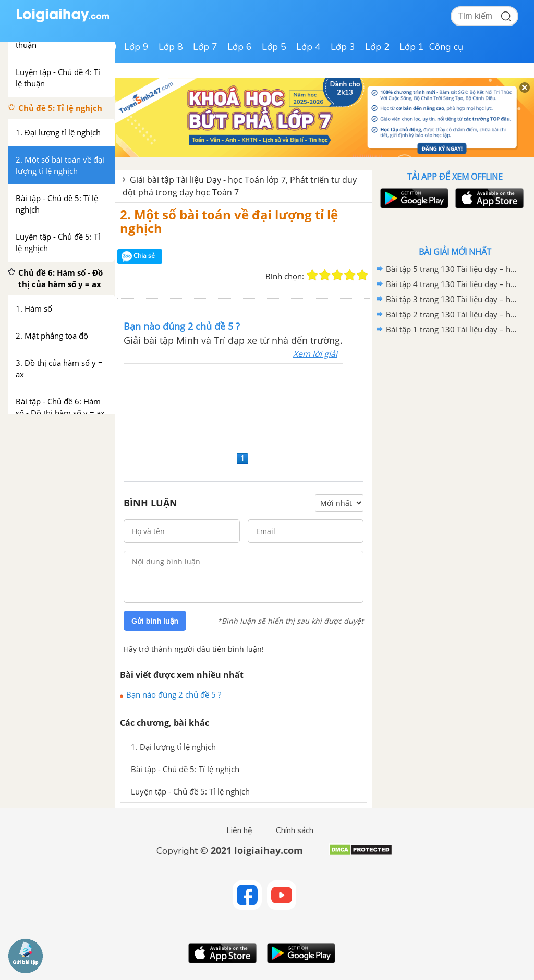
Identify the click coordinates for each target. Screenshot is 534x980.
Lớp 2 (377, 47)
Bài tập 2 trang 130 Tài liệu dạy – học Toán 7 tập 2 (453, 314)
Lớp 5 (274, 47)
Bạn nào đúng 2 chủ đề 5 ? (174, 694)
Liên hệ (239, 830)
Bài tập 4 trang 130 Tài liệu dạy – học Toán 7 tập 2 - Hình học (453, 284)
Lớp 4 (308, 47)
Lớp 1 (412, 47)
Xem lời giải (315, 354)
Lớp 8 (171, 47)
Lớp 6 (240, 47)
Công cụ (446, 47)
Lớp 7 (205, 47)
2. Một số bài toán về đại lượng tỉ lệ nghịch (229, 221)
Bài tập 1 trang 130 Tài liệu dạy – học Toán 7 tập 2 (453, 329)
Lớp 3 (343, 47)
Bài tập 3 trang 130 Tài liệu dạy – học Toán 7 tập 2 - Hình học (453, 299)
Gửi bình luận (155, 621)
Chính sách (295, 830)
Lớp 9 (136, 47)
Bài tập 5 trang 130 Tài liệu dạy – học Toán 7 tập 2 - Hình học (453, 269)
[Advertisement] (244, 406)
